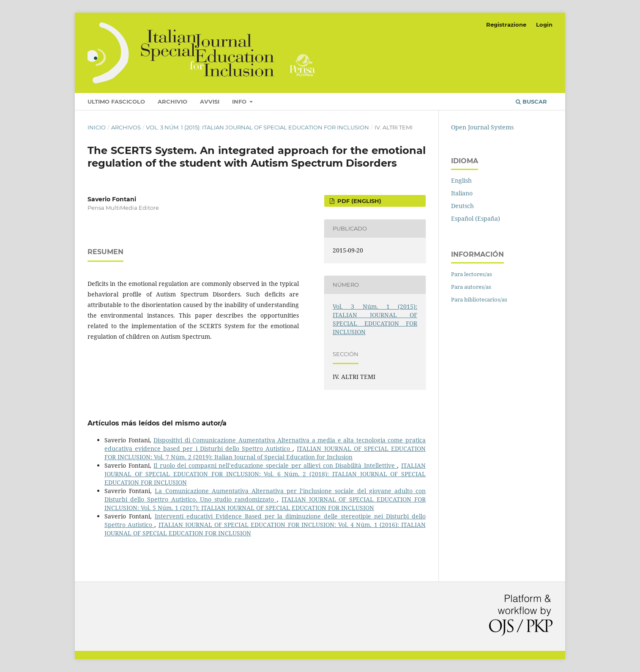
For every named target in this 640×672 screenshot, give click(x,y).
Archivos (126, 127)
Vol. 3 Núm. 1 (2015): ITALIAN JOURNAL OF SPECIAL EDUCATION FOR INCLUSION (257, 127)
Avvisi (210, 101)
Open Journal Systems (482, 127)
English (461, 180)
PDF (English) (358, 201)
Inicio (97, 127)
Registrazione (506, 25)
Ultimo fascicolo (116, 101)
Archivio (172, 101)
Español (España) (476, 218)
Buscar (531, 101)
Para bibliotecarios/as (479, 299)
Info (240, 101)
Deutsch (462, 206)
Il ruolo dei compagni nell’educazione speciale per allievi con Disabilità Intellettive (275, 465)
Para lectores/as (472, 274)
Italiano (462, 193)
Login (544, 25)
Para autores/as (471, 287)
